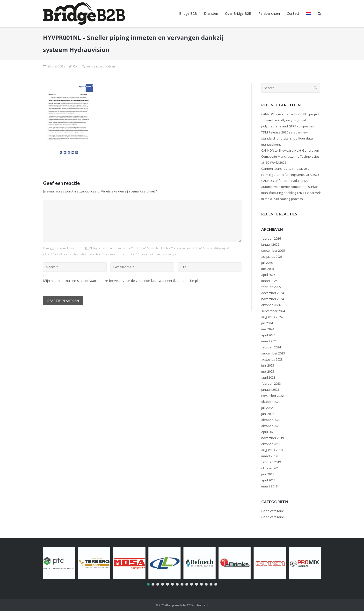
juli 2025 (267, 263)
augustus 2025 (272, 257)
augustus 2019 (272, 450)
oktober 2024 (271, 305)
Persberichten (269, 13)
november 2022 (273, 396)
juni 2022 (268, 414)
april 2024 (268, 335)
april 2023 (268, 377)
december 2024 (273, 293)
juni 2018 (268, 474)
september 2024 (273, 311)
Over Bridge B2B (238, 13)
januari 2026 (270, 244)
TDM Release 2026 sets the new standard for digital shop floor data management (287, 138)
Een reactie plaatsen (101, 66)
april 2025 (268, 275)
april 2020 (268, 432)
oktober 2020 (271, 426)
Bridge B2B (188, 13)
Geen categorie (273, 511)
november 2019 (273, 438)
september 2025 (273, 250)
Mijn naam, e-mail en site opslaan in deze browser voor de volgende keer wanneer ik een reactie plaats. (124, 281)
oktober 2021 (271, 420)
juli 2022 (267, 408)
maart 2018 (269, 486)
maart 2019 (269, 456)
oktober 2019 (271, 444)
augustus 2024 (272, 317)
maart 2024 (269, 341)
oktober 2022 (271, 402)
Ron (76, 66)
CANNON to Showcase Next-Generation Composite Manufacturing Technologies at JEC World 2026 (290, 156)
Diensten (211, 13)
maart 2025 (269, 281)
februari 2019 (271, 462)
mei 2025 (268, 269)
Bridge (170, 605)
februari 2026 (271, 238)
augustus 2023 (272, 359)
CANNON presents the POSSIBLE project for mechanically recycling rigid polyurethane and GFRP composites (290, 120)
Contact (293, 13)
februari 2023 (271, 383)
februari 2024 (271, 347)
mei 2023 (268, 371)
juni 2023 (268, 365)
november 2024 (273, 299)
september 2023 (273, 353)
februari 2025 (271, 287)
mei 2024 (268, 329)
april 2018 (268, 480)
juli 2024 (267, 323)
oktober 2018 (271, 468)
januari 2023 (270, 390)
